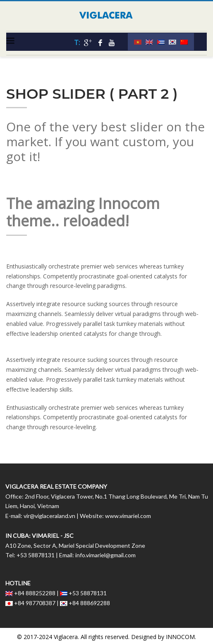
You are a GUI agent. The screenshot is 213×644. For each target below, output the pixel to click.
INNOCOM (180, 637)
